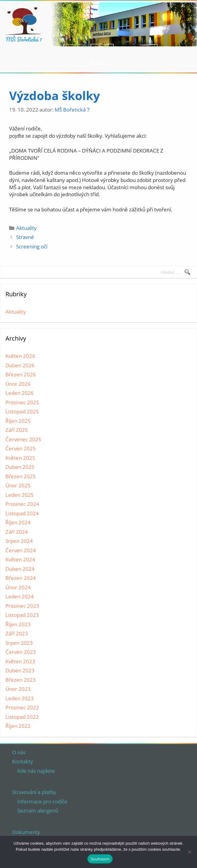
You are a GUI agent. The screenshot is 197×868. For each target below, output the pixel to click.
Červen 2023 (21, 652)
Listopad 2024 (22, 513)
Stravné (25, 237)
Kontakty (23, 761)
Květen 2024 (20, 559)
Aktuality (26, 228)
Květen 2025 (20, 458)
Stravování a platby (34, 792)
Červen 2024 (21, 550)
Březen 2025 (21, 476)
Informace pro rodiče (42, 801)
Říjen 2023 (18, 624)
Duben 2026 (20, 365)
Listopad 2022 (22, 717)
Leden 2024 (20, 596)
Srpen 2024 (19, 541)
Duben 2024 (20, 569)
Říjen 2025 (18, 421)
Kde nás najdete (36, 771)
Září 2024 (17, 532)
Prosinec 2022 (22, 707)
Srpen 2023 (19, 643)
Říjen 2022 (18, 726)
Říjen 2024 (18, 522)
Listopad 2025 (22, 411)
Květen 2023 (20, 661)
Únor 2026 (18, 384)
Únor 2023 (18, 689)
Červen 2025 (21, 448)
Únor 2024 (18, 587)
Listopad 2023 (22, 615)
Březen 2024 (21, 578)
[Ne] (189, 852)
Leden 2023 (20, 698)
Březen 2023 (21, 680)
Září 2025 (17, 430)
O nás (19, 752)
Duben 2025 (20, 467)
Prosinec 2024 (22, 504)
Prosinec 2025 (22, 402)
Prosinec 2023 (22, 606)
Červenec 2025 (23, 439)
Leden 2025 (20, 495)
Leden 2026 (20, 393)
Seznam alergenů (38, 811)
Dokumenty (26, 832)
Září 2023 (17, 633)
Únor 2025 (18, 485)
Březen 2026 (21, 374)
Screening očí (32, 246)
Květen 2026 (20, 356)
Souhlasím (100, 859)
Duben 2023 (20, 670)
